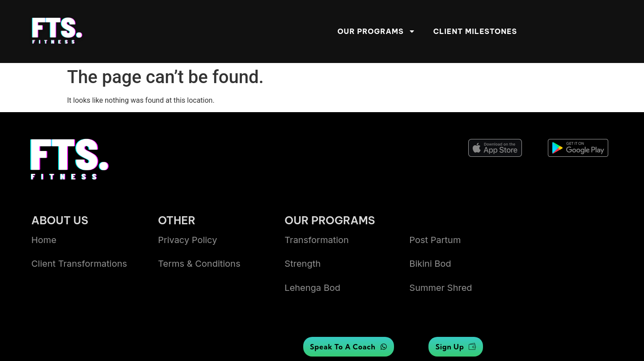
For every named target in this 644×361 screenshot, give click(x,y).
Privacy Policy (187, 240)
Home (44, 240)
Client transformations (79, 264)
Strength (303, 264)
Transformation (317, 240)
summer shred (441, 288)
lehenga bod (312, 288)
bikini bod (430, 264)
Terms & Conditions (199, 264)
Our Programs (376, 31)
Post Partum (435, 240)
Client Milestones (475, 31)
